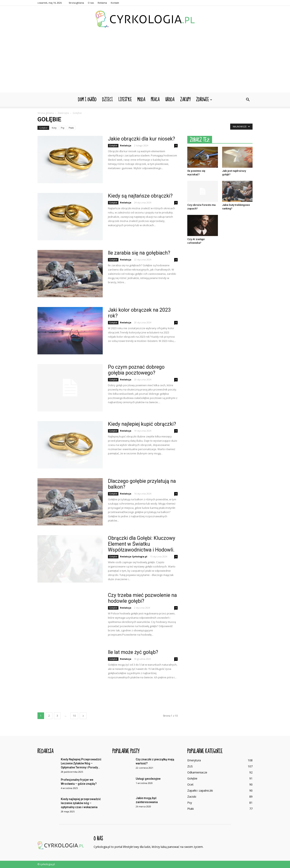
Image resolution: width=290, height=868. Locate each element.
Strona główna (76, 3)
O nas (91, 3)
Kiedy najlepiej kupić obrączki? (142, 424)
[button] (248, 100)
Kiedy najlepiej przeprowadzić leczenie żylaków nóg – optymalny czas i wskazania (81, 803)
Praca (155, 100)
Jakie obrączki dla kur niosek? (141, 139)
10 (74, 716)
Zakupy (185, 100)
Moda (141, 100)
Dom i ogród (87, 100)
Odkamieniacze (197, 772)
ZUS (190, 766)
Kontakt (115, 3)
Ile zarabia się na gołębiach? (139, 253)
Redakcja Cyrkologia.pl (134, 556)
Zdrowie (204, 100)
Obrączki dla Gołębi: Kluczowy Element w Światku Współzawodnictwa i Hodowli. (142, 544)
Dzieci (107, 100)
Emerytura (194, 760)
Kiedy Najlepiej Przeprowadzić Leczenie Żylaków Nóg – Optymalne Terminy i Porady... (81, 763)
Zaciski (192, 797)
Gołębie (43, 128)
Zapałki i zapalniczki (200, 790)
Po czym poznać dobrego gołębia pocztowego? (136, 370)
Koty (54, 128)
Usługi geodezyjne (148, 779)
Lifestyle (125, 100)
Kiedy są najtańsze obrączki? (140, 196)
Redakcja (126, 145)
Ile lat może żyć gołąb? (133, 652)
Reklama (102, 3)
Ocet (190, 784)
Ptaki (71, 128)
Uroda (170, 100)
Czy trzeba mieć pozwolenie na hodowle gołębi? (142, 598)
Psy (63, 128)
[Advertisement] (145, 62)
